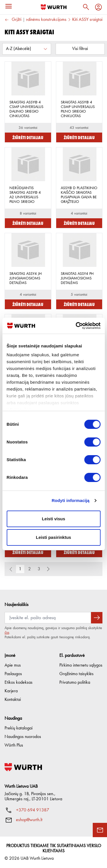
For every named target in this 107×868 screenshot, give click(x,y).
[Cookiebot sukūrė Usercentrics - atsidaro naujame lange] (76, 326)
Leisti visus (54, 519)
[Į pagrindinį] (54, 7)
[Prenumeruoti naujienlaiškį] (97, 618)
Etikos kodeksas (19, 683)
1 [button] (20, 569)
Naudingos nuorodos (23, 737)
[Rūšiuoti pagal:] (27, 49)
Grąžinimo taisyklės (76, 674)
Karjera (11, 691)
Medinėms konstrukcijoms (44, 20)
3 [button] (39, 569)
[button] (48, 569)
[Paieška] (86, 7)
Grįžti (13, 20)
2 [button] (30, 569)
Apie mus (13, 665)
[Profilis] (98, 7)
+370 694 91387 (33, 810)
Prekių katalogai (19, 728)
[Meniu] (9, 6)
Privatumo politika (75, 683)
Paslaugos (13, 674)
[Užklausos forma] (100, 830)
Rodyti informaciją (71, 500)
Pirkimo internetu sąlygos (81, 665)
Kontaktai (13, 700)
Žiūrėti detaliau (28, 137)
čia (7, 633)
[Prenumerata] (48, 618)
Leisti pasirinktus (53, 537)
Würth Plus (14, 745)
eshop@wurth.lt (29, 820)
